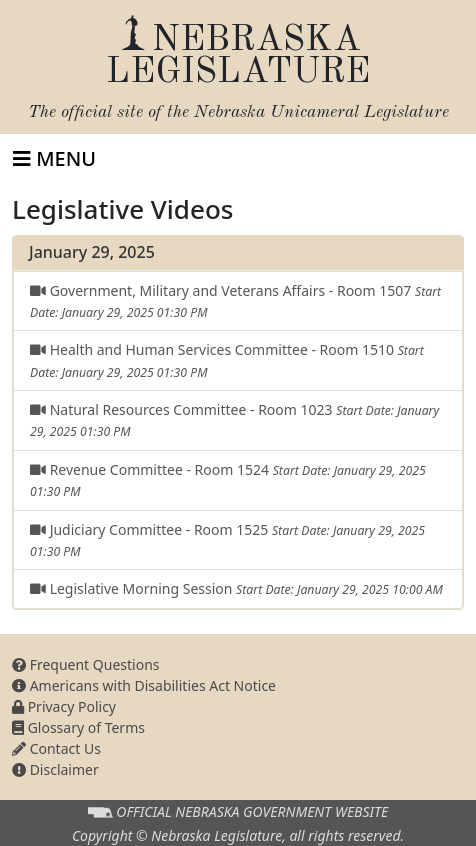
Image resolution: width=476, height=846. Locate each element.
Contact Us (56, 748)
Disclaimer (55, 769)
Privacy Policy (64, 706)
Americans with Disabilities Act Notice (144, 685)
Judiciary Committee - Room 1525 (227, 540)
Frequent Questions (86, 664)
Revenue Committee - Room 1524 (228, 480)
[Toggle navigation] (54, 159)
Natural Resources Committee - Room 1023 (234, 420)
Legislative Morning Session (236, 588)
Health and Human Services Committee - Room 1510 (227, 360)
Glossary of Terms (78, 727)
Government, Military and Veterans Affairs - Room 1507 (235, 301)
